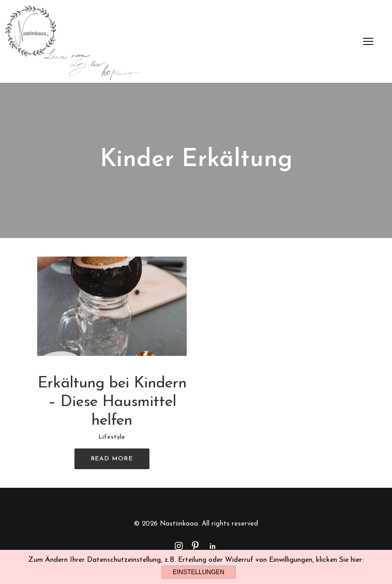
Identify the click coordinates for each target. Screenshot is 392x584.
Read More (112, 459)
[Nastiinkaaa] (72, 41)
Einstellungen (199, 572)
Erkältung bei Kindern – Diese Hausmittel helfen (112, 402)
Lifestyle (112, 437)
